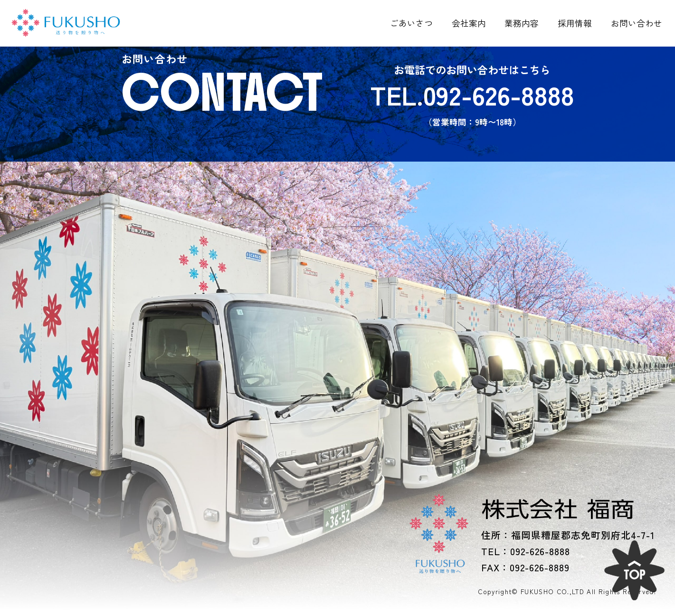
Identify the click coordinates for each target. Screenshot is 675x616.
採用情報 (575, 23)
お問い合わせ (637, 23)
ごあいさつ (411, 23)
